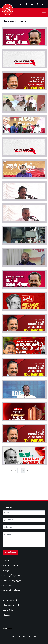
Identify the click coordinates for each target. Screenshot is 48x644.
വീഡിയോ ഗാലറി (11, 605)
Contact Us (8, 610)
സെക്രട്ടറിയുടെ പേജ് (13, 576)
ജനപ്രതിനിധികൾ (11, 591)
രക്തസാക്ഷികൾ (11, 566)
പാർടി (6, 561)
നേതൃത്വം (7, 571)
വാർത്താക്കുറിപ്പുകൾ (13, 581)
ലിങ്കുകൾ (7, 615)
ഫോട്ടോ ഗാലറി (10, 600)
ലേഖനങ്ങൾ (9, 586)
